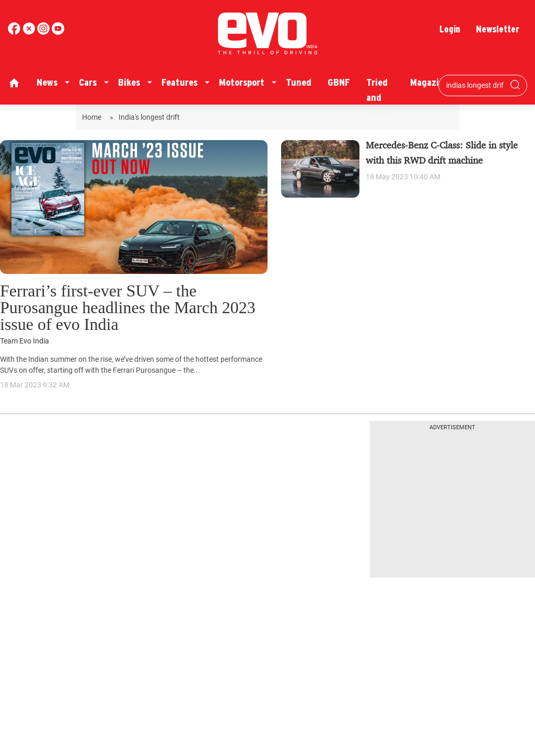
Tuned (299, 82)
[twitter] (30, 32)
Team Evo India (25, 341)
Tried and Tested (380, 97)
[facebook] (15, 32)
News (47, 82)
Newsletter (498, 29)
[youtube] (44, 32)
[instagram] (58, 32)
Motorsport (242, 82)
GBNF (339, 82)
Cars (88, 82)
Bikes (129, 82)
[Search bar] (475, 85)
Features (179, 82)
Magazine (429, 82)
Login (450, 29)
